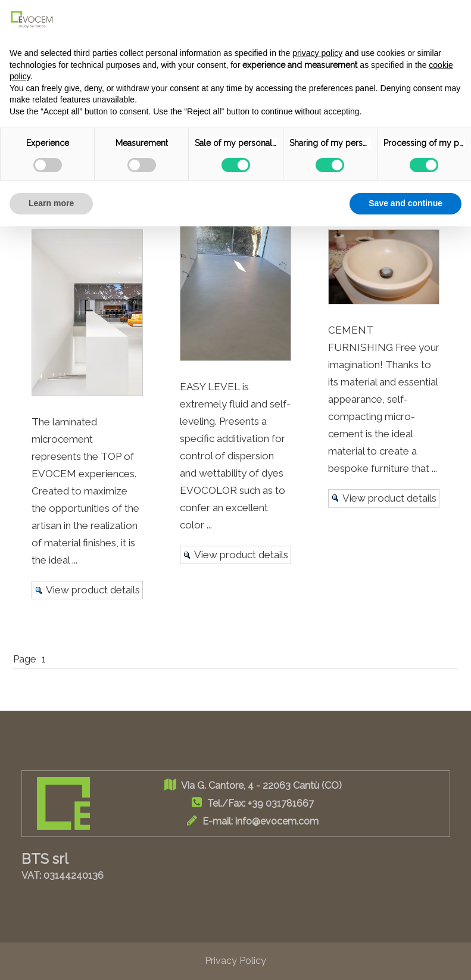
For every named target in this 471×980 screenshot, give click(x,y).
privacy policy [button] (317, 53)
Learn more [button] (51, 203)
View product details (93, 590)
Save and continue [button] (406, 203)
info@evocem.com (277, 821)
